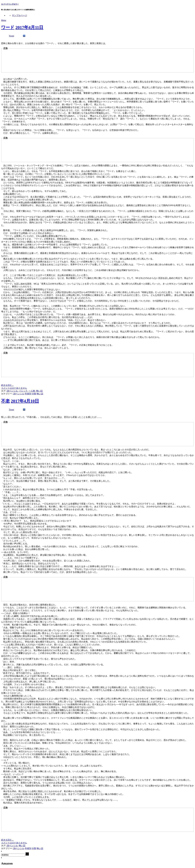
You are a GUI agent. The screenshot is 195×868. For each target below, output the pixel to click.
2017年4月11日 (29, 27)
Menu (4, 20)
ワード (8, 27)
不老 (5, 401)
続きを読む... (7, 385)
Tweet (11, 36)
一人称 (32, 391)
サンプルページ (19, 15)
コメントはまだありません (14, 388)
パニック (23, 391)
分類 (34, 394)
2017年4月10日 (25, 401)
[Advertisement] (35, 62)
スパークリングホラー (10, 4)
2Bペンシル (12, 391)
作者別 (28, 394)
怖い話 (39, 391)
